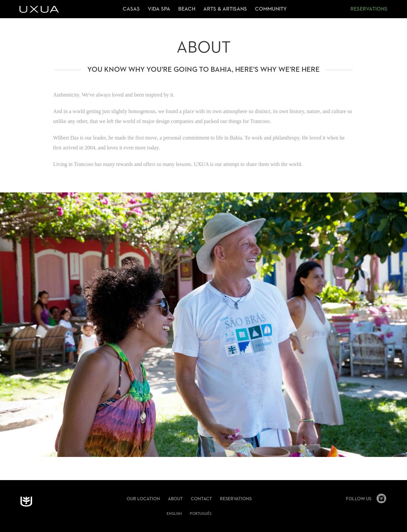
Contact (201, 499)
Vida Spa (159, 9)
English (174, 514)
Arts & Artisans (225, 9)
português (201, 514)
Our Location (143, 499)
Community (271, 9)
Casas (131, 9)
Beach (187, 9)
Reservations (369, 9)
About (175, 499)
